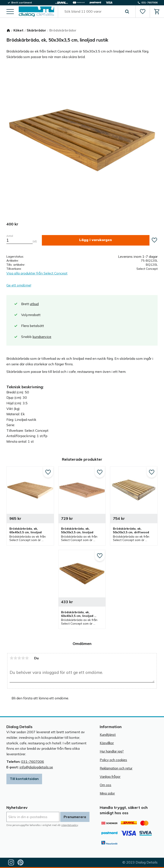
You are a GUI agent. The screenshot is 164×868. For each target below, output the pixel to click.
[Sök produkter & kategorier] (92, 12)
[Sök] (127, 12)
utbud (34, 304)
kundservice (42, 337)
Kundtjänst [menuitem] (108, 735)
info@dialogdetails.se (36, 767)
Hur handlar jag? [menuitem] (112, 751)
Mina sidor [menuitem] (107, 793)
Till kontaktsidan (24, 779)
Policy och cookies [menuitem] (113, 760)
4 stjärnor (23, 658)
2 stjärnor (15, 658)
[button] (10, 12)
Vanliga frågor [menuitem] (110, 777)
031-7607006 (33, 762)
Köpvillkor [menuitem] (107, 743)
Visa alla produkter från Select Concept (37, 273)
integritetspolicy (70, 825)
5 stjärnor (27, 658)
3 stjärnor (19, 658)
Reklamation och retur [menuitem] (116, 768)
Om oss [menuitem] (105, 785)
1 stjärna (12, 658)
